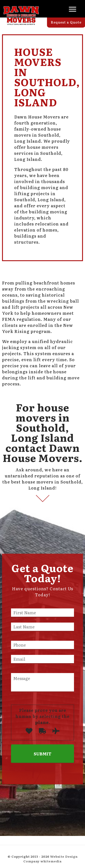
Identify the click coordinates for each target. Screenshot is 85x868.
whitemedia (51, 861)
